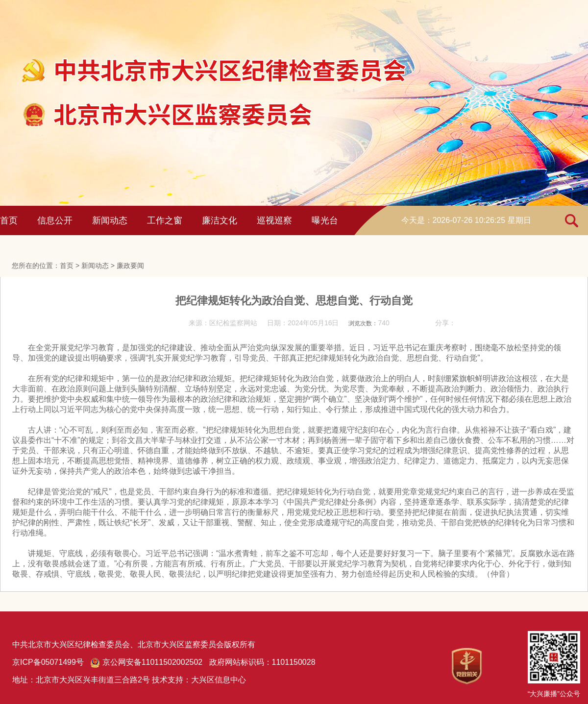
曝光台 (325, 220)
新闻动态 (110, 220)
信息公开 (55, 220)
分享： (445, 323)
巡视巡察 (274, 220)
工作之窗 (165, 220)
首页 (9, 220)
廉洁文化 (220, 220)
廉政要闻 (130, 266)
